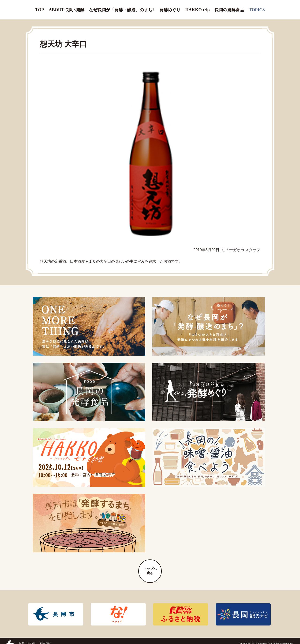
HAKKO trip (196, 7)
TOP (41, 7)
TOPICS (256, 7)
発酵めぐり (168, 7)
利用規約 (45, 638)
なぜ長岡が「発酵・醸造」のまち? (121, 7)
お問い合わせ (27, 638)
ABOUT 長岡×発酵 (68, 7)
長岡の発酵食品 (228, 7)
